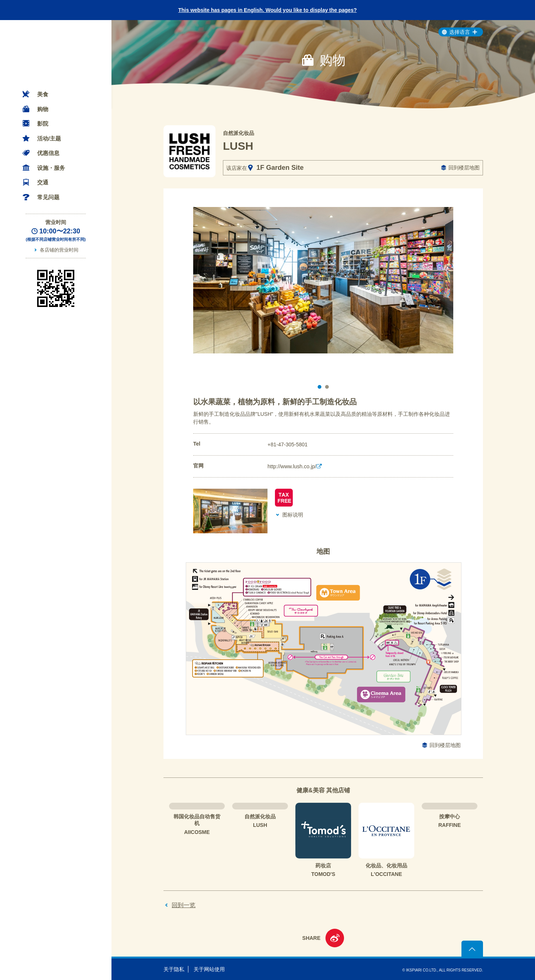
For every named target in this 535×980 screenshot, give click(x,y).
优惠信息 (48, 153)
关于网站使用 (209, 969)
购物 (43, 109)
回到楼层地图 (464, 168)
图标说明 (293, 515)
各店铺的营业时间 (59, 250)
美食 (43, 94)
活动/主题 (49, 138)
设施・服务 (51, 168)
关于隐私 (174, 969)
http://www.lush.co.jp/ (292, 466)
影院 (43, 124)
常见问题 (48, 197)
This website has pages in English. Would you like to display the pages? (268, 10)
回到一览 (184, 905)
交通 (43, 182)
